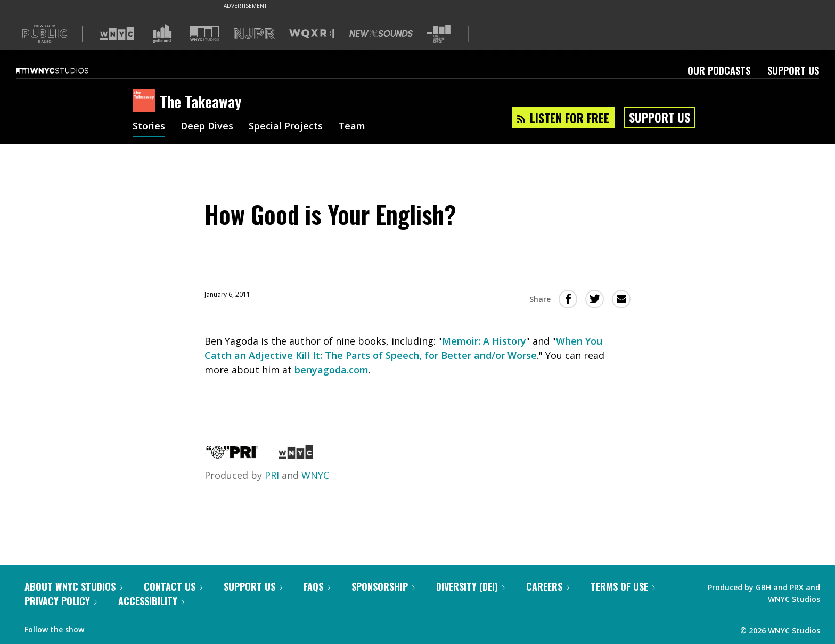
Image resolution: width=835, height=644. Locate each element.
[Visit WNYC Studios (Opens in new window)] (205, 33)
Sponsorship (383, 586)
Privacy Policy (61, 601)
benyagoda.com (331, 370)
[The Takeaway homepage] (146, 102)
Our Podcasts (719, 70)
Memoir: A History (484, 341)
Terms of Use (623, 586)
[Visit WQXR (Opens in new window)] (312, 34)
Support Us (793, 70)
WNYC (315, 475)
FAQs (317, 586)
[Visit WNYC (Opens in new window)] (117, 34)
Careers (548, 586)
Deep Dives (207, 127)
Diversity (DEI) (470, 586)
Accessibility (151, 601)
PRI (272, 475)
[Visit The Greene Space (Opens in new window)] (439, 34)
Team (352, 127)
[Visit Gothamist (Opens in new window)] (162, 34)
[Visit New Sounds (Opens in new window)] (381, 34)
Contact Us (173, 586)
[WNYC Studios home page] (66, 70)
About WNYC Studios (73, 586)
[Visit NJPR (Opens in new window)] (254, 34)
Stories (149, 127)
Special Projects (286, 127)
